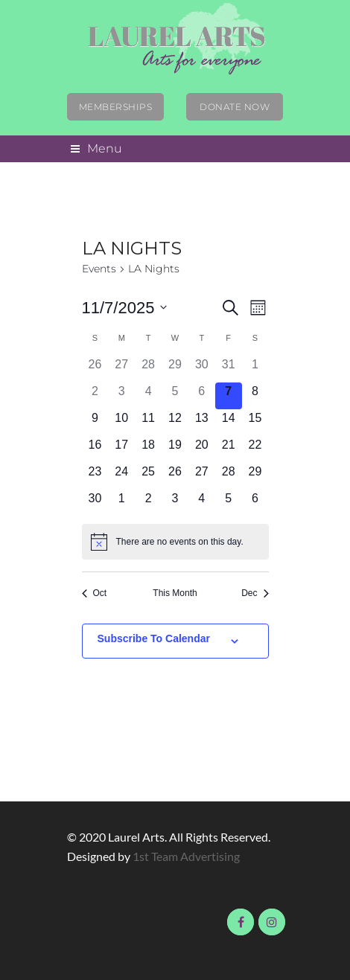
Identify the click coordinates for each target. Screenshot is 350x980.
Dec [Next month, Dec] (255, 593)
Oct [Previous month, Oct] (95, 593)
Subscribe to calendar (154, 638)
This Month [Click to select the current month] (175, 593)
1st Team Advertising (186, 856)
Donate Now (235, 107)
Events (99, 269)
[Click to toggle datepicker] (125, 308)
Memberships (116, 107)
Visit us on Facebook (241, 922)
